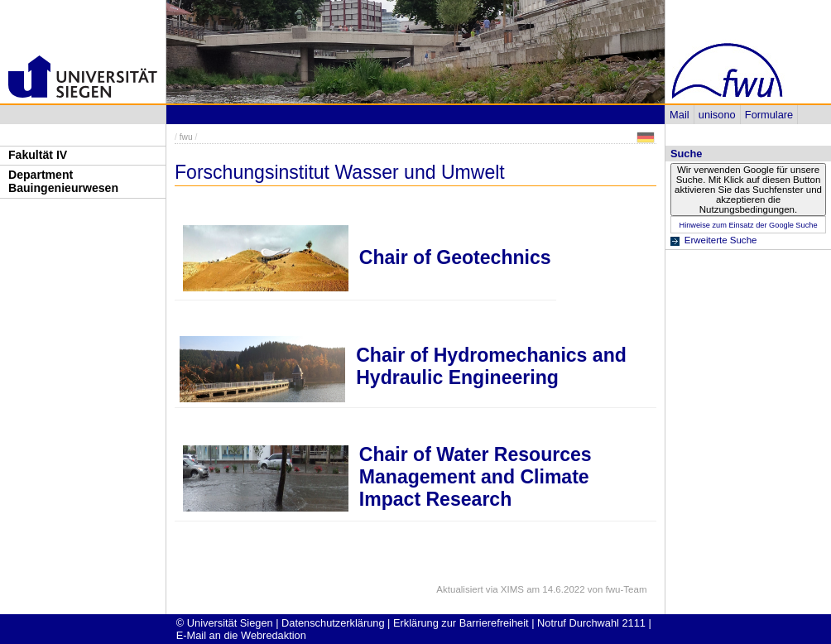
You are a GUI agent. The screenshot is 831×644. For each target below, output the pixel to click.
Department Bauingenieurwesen (63, 182)
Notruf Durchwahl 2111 (591, 623)
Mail (679, 115)
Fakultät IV (38, 155)
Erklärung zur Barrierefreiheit (461, 623)
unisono (717, 115)
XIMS (512, 589)
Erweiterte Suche (721, 240)
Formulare (769, 115)
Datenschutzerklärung (333, 623)
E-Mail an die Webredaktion (241, 635)
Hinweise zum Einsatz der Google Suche (748, 225)
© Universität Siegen (225, 623)
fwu (186, 137)
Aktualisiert (459, 589)
